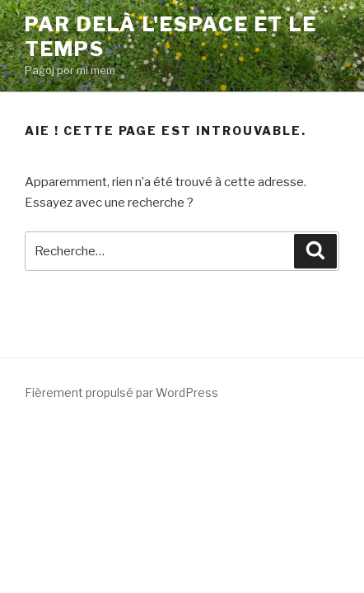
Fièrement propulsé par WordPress (121, 392)
